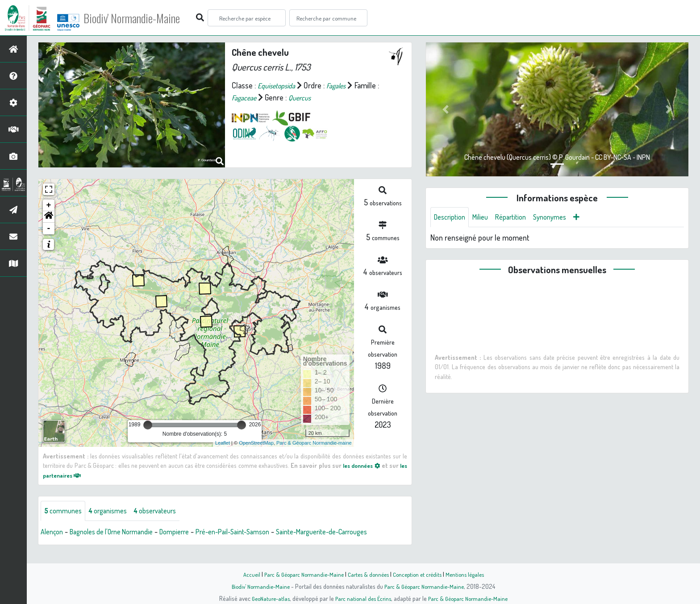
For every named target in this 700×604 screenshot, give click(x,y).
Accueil (243, 574)
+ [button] (49, 205)
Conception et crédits (420, 574)
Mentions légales (471, 574)
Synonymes (562, 218)
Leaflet (223, 443)
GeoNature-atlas (266, 598)
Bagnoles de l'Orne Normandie (121, 533)
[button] (49, 217)
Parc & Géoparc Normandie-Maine (299, 574)
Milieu (486, 218)
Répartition (519, 218)
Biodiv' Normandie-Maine (147, 18)
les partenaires (70, 475)
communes (65, 512)
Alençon (53, 533)
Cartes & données (368, 574)
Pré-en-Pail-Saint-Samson (257, 533)
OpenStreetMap (256, 443)
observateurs (168, 512)
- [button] (49, 229)
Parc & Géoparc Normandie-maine (314, 443)
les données (367, 465)
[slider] (148, 425)
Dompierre (192, 533)
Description (452, 218)
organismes (115, 512)
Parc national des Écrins (362, 598)
